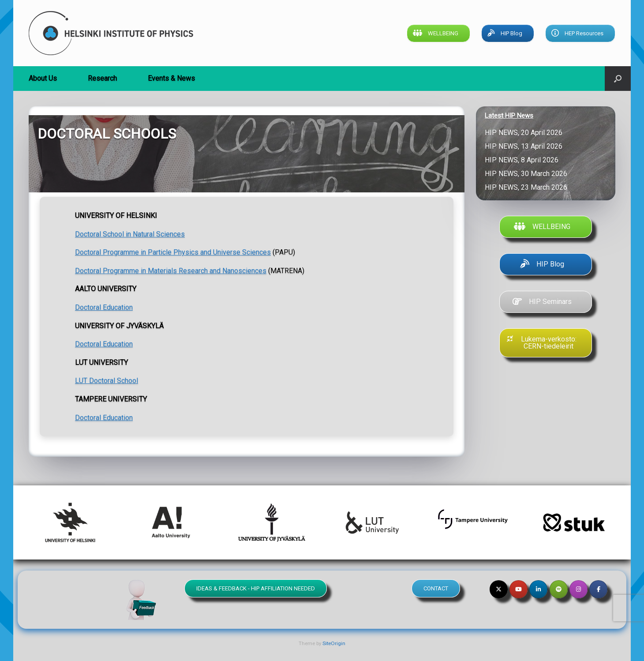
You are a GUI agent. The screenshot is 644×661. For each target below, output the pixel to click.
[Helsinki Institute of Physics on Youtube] (519, 589)
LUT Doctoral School (107, 381)
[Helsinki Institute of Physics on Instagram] (578, 589)
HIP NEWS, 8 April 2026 (523, 160)
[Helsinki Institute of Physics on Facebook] (598, 589)
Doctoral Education (104, 307)
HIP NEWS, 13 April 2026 (525, 146)
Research (102, 78)
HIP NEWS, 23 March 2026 (527, 187)
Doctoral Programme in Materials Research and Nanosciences (171, 271)
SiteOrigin (334, 643)
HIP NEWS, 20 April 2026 (525, 133)
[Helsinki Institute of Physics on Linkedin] (538, 589)
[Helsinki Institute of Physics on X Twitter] (499, 589)
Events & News (171, 78)
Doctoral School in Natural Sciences (130, 234)
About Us (43, 78)
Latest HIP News (509, 116)
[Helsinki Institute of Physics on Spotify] (559, 589)
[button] (618, 79)
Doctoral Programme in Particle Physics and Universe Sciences (173, 252)
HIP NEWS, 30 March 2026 (528, 174)
